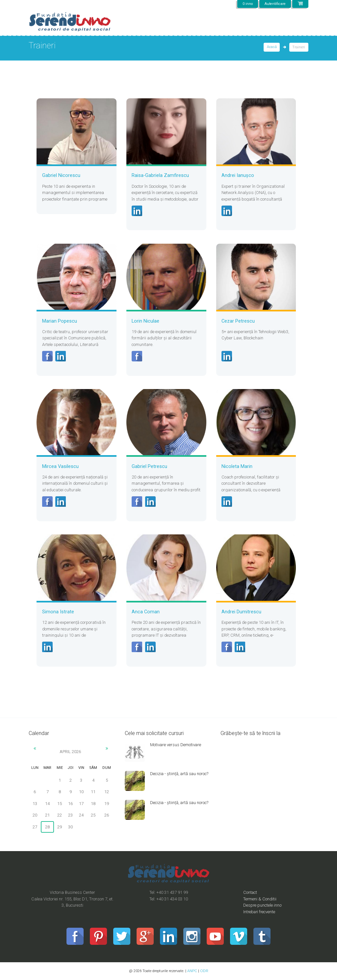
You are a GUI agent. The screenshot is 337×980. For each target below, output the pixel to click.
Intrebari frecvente (260, 912)
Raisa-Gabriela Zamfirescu (160, 175)
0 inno (246, 4)
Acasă (272, 47)
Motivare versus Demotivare (176, 745)
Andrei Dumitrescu (241, 612)
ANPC (192, 971)
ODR (204, 971)
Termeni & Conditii (260, 899)
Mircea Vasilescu (60, 466)
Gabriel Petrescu (149, 466)
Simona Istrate (58, 612)
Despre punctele (263, 906)
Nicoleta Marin (237, 466)
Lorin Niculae (145, 321)
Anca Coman (146, 612)
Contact (250, 893)
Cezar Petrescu (238, 321)
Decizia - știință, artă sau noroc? (180, 774)
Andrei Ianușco (238, 175)
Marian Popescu (60, 321)
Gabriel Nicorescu (61, 175)
